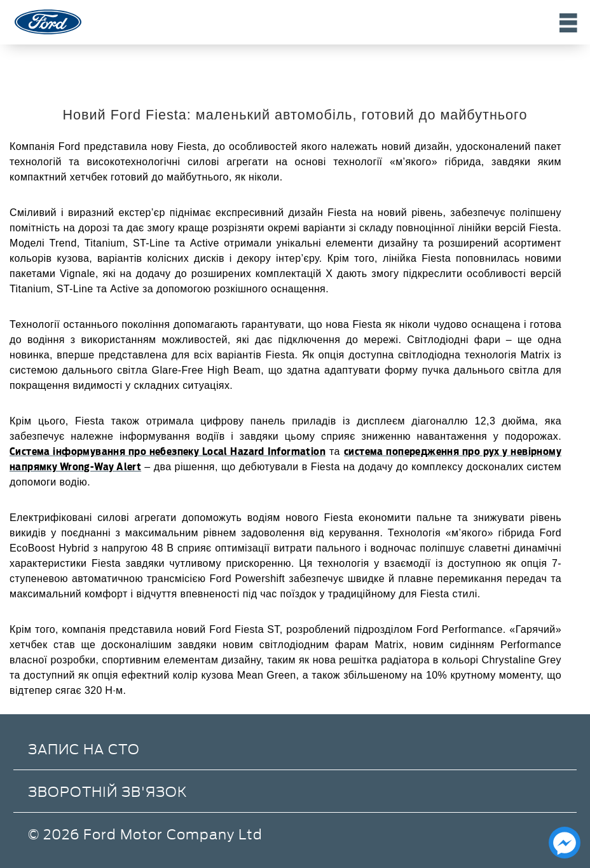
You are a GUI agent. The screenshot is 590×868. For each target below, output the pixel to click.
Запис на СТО (84, 748)
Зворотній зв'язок (108, 791)
